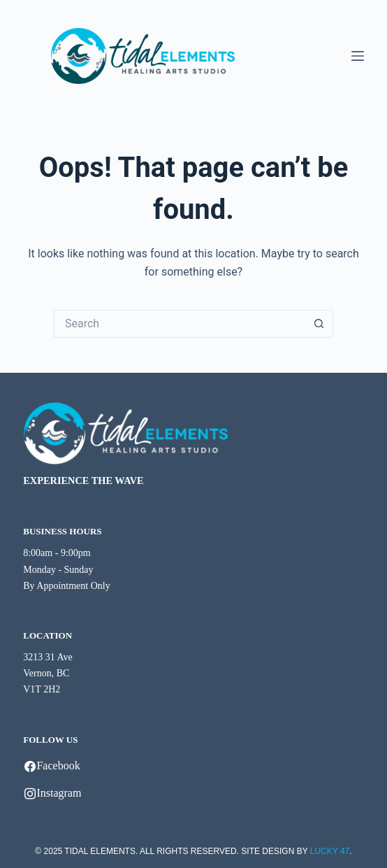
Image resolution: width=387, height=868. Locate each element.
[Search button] (319, 324)
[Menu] (358, 56)
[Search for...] (180, 324)
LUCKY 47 (330, 851)
